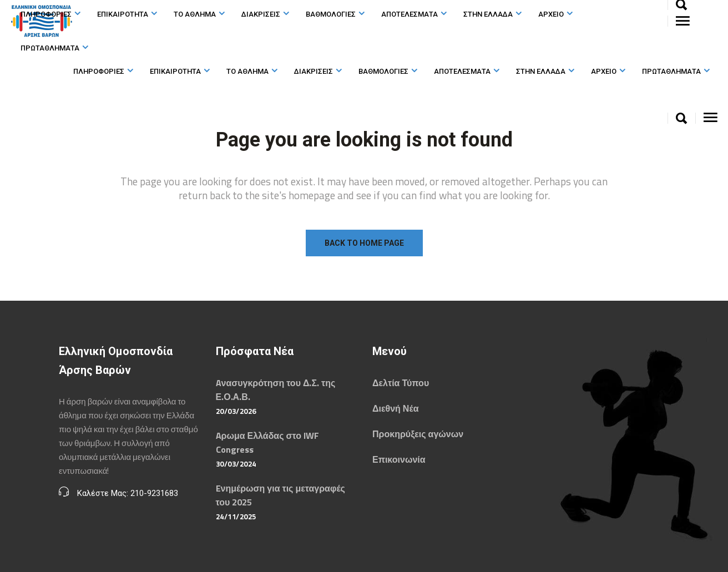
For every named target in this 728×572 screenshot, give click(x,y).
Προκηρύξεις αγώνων (418, 434)
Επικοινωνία (399, 459)
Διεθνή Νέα (395, 408)
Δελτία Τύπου (401, 383)
